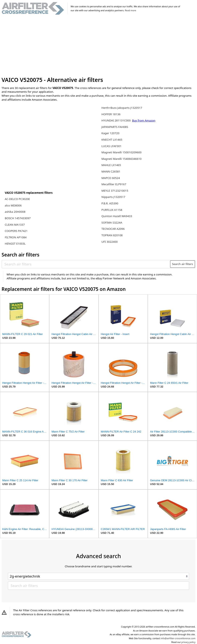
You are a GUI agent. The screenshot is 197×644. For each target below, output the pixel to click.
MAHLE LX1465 (111, 165)
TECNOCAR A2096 (113, 229)
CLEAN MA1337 (15, 225)
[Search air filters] (86, 264)
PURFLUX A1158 (112, 210)
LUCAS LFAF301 (112, 146)
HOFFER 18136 (111, 114)
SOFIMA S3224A (112, 223)
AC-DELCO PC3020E (17, 199)
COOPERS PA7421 (16, 231)
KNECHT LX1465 (112, 140)
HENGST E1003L (15, 244)
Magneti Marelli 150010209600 (122, 152)
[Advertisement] (99, 46)
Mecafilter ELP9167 (114, 184)
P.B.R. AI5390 (110, 203)
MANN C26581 (111, 171)
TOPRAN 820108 (112, 235)
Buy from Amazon (144, 120)
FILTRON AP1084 (16, 237)
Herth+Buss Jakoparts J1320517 (122, 108)
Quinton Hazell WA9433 (117, 216)
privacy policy (188, 642)
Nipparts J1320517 (113, 197)
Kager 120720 (110, 133)
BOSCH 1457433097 (18, 218)
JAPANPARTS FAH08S (115, 127)
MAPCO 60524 (111, 178)
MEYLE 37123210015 (115, 191)
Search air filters (183, 264)
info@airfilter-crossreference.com (178, 638)
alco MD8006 (13, 205)
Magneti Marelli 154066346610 (122, 159)
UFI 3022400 (110, 242)
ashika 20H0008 (15, 212)
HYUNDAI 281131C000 (116, 120)
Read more (130, 10)
